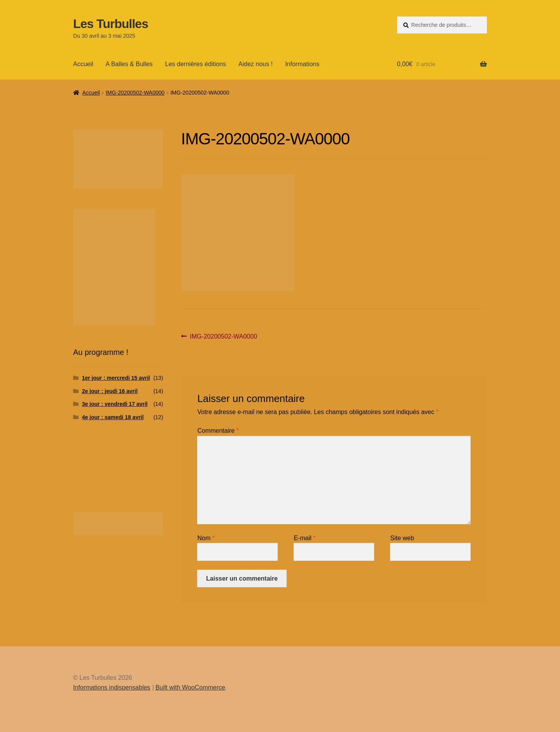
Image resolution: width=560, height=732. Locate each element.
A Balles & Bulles (129, 64)
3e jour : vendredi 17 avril (115, 404)
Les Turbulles (111, 24)
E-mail (304, 538)
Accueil (83, 64)
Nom (206, 538)
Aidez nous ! (255, 64)
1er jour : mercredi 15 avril (116, 378)
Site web (402, 538)
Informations (302, 64)
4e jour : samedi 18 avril (113, 417)
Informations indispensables (112, 687)
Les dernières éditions (196, 64)
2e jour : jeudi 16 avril (110, 391)
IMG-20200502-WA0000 (135, 93)
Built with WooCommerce (190, 687)
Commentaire (218, 431)
